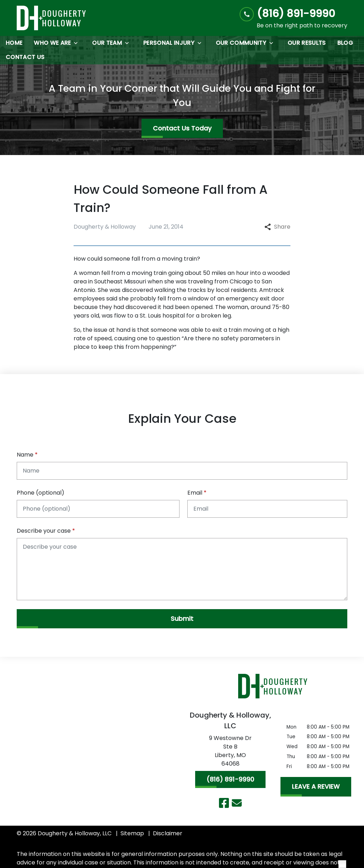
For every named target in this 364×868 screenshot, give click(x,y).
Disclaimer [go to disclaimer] (168, 833)
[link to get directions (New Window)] (230, 752)
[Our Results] (307, 43)
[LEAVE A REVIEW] (316, 787)
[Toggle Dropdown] (78, 43)
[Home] (14, 43)
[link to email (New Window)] (237, 803)
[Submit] (182, 619)
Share (277, 227)
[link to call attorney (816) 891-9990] (293, 14)
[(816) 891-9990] (230, 779)
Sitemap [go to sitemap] (132, 833)
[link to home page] (52, 18)
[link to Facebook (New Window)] (224, 803)
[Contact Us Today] (182, 128)
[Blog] (345, 43)
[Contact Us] (25, 57)
